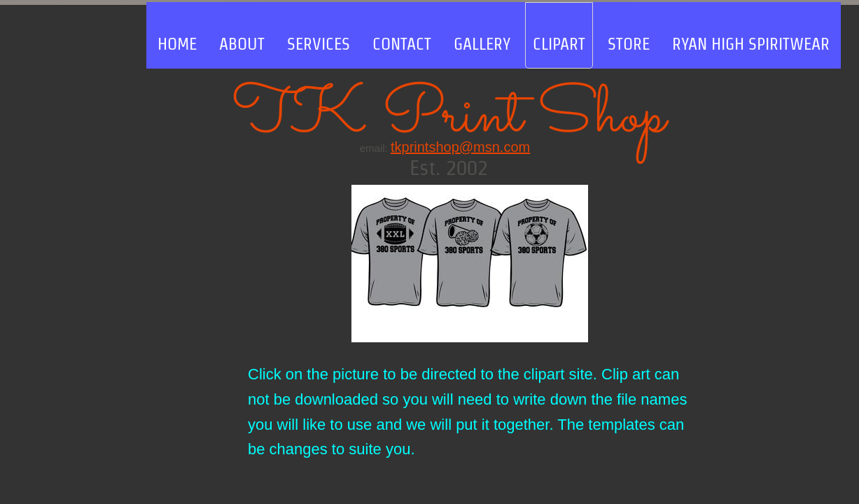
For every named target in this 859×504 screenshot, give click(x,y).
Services (319, 44)
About (242, 44)
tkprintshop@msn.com (460, 147)
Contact (402, 44)
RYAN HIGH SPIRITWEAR (751, 44)
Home (177, 44)
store (629, 44)
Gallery (482, 44)
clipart (559, 44)
